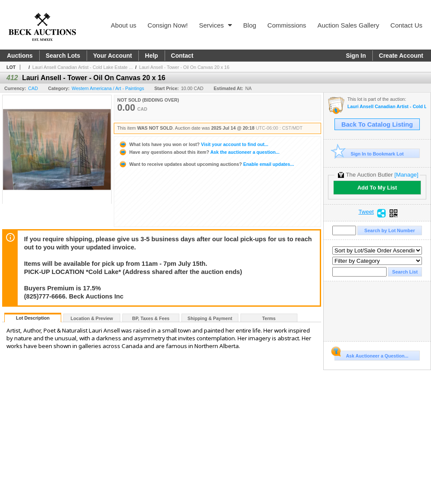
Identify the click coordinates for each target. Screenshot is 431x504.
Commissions (287, 25)
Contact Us (406, 25)
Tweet (366, 212)
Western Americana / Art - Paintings (108, 88)
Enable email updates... (206, 164)
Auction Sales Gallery (348, 25)
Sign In (356, 56)
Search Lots (63, 56)
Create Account (401, 56)
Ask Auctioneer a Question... (371, 355)
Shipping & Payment (210, 318)
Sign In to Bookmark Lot (369, 154)
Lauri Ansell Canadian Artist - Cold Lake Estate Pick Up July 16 (387, 107)
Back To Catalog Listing (377, 124)
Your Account (112, 56)
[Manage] (406, 175)
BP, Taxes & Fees (151, 318)
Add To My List (377, 188)
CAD (33, 88)
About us (123, 25)
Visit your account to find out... (193, 144)
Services (216, 25)
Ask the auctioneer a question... (199, 152)
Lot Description (33, 318)
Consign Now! (167, 25)
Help (151, 56)
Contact (182, 56)
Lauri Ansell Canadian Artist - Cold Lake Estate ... (83, 67)
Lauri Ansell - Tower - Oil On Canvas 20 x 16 (184, 67)
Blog (250, 25)
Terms (269, 318)
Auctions (20, 56)
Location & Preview (92, 318)
